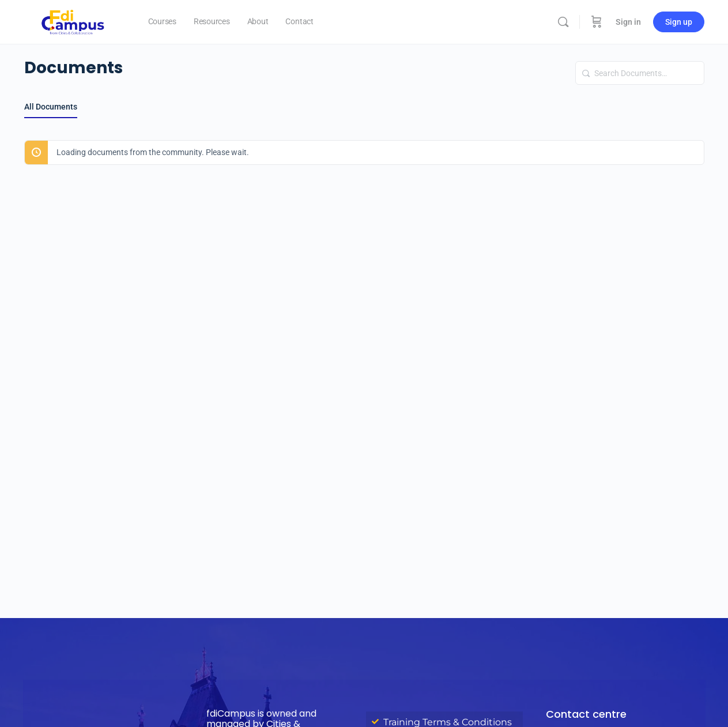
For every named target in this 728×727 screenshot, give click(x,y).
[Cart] (597, 22)
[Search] (563, 22)
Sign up (679, 22)
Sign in (628, 22)
